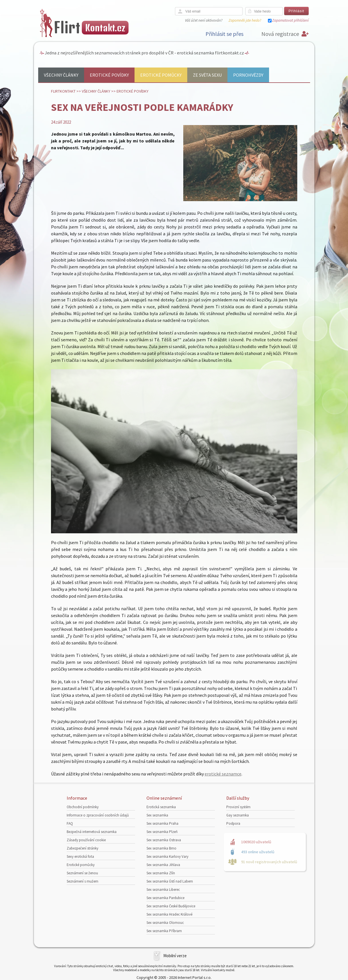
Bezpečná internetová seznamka (92, 832)
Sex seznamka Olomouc (165, 923)
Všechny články (61, 75)
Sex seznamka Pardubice (165, 898)
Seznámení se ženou (82, 873)
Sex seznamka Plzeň (162, 832)
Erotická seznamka (161, 807)
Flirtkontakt (63, 91)
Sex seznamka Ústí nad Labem (170, 881)
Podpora (233, 823)
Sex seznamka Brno (161, 848)
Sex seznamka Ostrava (164, 840)
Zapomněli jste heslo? (245, 20)
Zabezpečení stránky (83, 848)
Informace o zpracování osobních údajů (98, 815)
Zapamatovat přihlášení (290, 20)
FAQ (70, 823)
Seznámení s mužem (83, 881)
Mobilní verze (175, 956)
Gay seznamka (238, 815)
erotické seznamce (223, 774)
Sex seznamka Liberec (163, 890)
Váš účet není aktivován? (204, 20)
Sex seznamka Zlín (161, 873)
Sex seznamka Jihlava (163, 865)
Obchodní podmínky (83, 807)
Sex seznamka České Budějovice (171, 906)
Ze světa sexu (207, 75)
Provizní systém (238, 807)
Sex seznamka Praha (162, 823)
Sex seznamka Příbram (164, 931)
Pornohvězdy (248, 75)
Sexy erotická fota (80, 857)
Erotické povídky (109, 75)
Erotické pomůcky (161, 75)
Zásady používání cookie (86, 840)
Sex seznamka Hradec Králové (169, 914)
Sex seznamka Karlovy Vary (167, 857)
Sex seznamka (157, 815)
